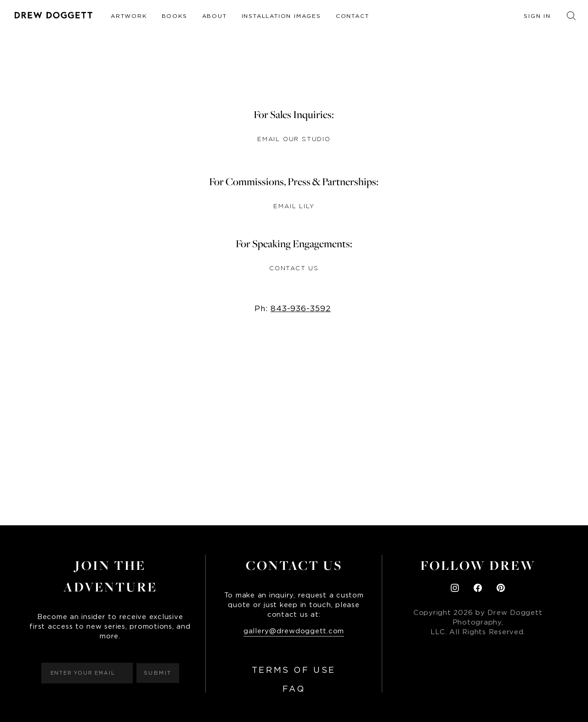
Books (175, 16)
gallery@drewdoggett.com (294, 631)
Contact (353, 16)
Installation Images (281, 16)
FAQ (294, 689)
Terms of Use (294, 671)
